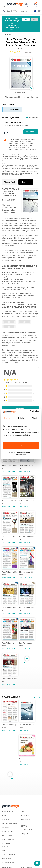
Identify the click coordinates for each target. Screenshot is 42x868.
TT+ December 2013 (26, 572)
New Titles (6, 819)
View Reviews (20, 408)
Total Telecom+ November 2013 (10, 607)
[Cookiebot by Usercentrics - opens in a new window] (30, 412)
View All (37, 697)
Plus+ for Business (8, 839)
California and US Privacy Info (10, 849)
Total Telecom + (25, 759)
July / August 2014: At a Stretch (10, 536)
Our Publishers (7, 835)
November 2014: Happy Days (10, 501)
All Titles (5, 816)
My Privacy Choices (9, 862)
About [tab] (34, 418)
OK (21, 445)
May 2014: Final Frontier (26, 536)
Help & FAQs (25, 816)
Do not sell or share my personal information (21, 454)
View (4, 471)
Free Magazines (7, 827)
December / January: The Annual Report (26, 465)
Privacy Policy (7, 843)
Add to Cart (11, 471)
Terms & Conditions (8, 854)
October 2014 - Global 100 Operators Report (26, 501)
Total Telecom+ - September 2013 (10, 643)
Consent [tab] (8, 418)
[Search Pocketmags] (5, 11)
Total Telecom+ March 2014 (10, 572)
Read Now (31, 132)
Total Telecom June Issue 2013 (10, 679)
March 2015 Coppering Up (10, 465)
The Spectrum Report (10, 725)
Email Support (25, 819)
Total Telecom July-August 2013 (26, 643)
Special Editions (11, 697)
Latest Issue (8, 35)
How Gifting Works (27, 830)
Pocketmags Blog (8, 831)
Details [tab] (21, 418)
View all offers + (21, 160)
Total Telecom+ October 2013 (26, 607)
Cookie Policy (7, 858)
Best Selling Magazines (10, 823)
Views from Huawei (26, 725)
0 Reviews (28, 53)
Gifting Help (25, 834)
